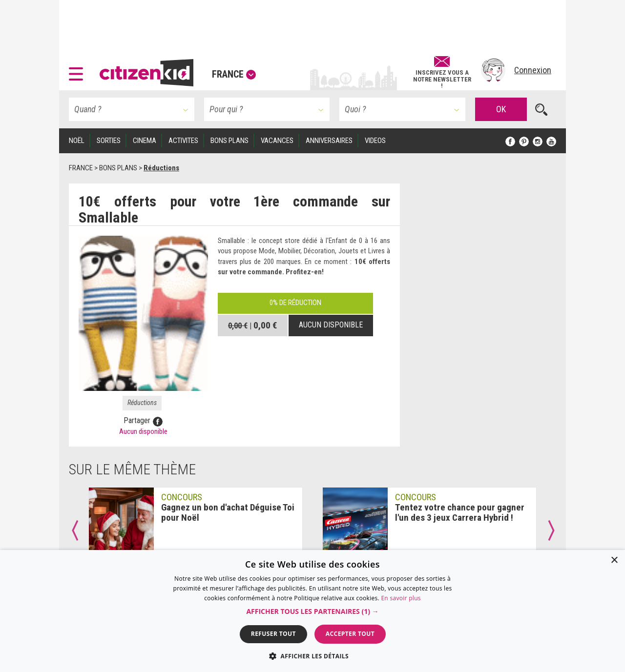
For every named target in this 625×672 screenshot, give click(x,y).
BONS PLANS (229, 141)
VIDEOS (375, 141)
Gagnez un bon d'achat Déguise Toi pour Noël (228, 512)
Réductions (142, 403)
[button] (78, 70)
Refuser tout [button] (273, 634)
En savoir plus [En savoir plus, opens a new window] (401, 598)
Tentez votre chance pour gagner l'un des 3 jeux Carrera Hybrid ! (460, 512)
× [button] (614, 560)
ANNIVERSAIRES (329, 141)
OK (501, 109)
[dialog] (312, 611)
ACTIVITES (183, 141)
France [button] (234, 74)
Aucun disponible (331, 325)
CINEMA (145, 141)
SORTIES (109, 141)
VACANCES (277, 141)
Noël (77, 141)
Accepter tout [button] (350, 634)
